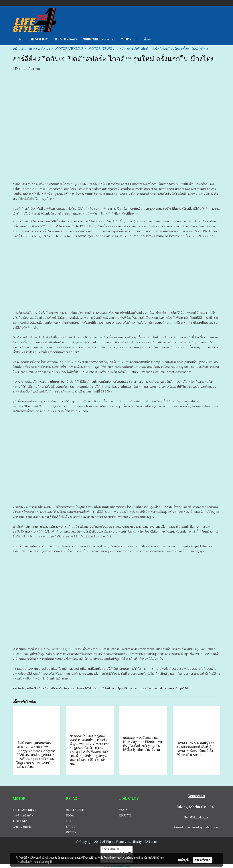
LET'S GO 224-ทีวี (66, 39)
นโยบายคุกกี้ (45, 862)
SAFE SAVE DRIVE (39, 39)
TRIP (69, 821)
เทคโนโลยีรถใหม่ (24, 815)
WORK (123, 810)
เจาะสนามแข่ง (22, 827)
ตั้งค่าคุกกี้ (183, 860)
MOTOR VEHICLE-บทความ (99, 39)
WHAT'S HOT (129, 39)
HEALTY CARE (75, 810)
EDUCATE (125, 815)
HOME (19, 39)
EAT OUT (71, 827)
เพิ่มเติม (148, 39)
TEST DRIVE (21, 821)
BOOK (70, 815)
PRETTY (71, 832)
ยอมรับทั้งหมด (203, 860)
